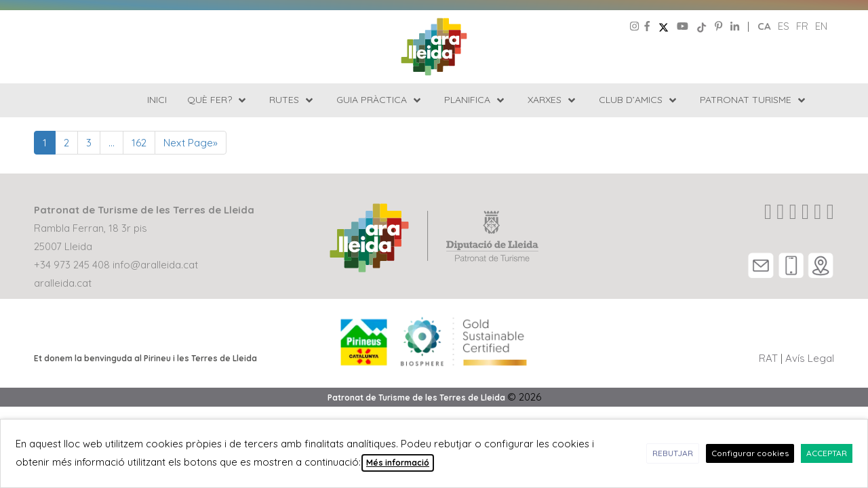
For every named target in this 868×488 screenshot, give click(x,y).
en (821, 26)
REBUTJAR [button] (673, 453)
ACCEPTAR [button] (827, 453)
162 (139, 143)
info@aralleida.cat (155, 265)
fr (802, 26)
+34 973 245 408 (72, 265)
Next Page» (191, 143)
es (784, 26)
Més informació (398, 463)
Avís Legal (810, 358)
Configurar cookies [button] (750, 453)
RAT (768, 358)
